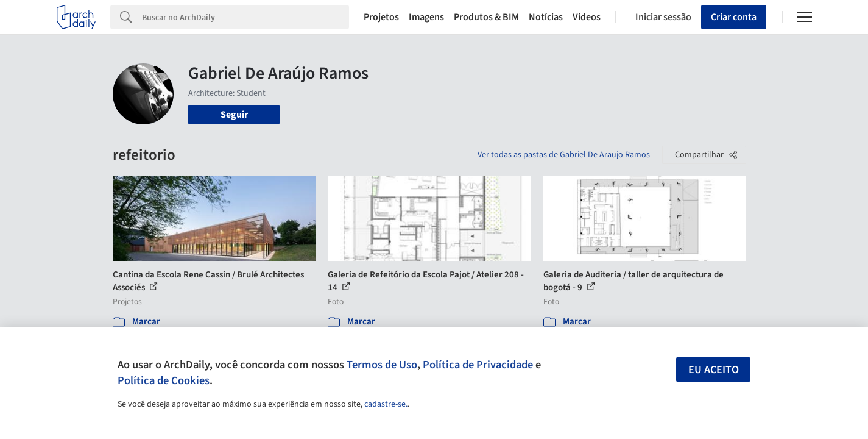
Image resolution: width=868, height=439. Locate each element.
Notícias (546, 17)
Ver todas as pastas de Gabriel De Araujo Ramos (564, 155)
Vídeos (587, 17)
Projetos (381, 17)
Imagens (426, 17)
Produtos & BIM (486, 17)
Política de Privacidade (478, 365)
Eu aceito (714, 370)
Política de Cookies (164, 380)
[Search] (246, 17)
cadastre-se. (386, 404)
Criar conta (734, 17)
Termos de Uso (382, 365)
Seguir (234, 115)
